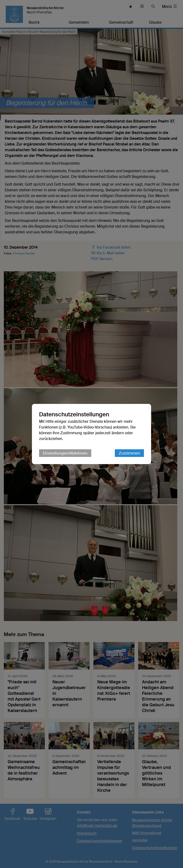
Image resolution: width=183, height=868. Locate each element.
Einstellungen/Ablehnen (65, 453)
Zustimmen (129, 453)
